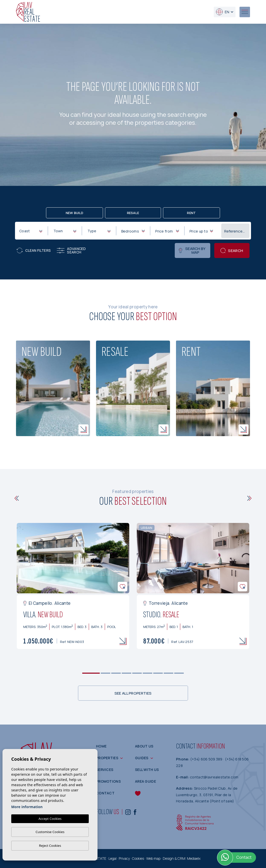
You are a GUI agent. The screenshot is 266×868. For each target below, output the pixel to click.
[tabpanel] (73, 586)
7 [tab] (158, 673)
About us (144, 746)
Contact (105, 793)
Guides (142, 758)
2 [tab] (106, 673)
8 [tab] (169, 673)
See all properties (133, 693)
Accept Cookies (50, 819)
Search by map (192, 250)
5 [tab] (137, 673)
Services (105, 770)
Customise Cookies (50, 832)
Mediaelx (194, 858)
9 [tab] (179, 673)
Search (232, 251)
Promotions (108, 781)
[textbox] (32, 231)
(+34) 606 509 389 (207, 759)
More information (27, 807)
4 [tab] (127, 673)
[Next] (249, 498)
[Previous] (17, 498)
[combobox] (31, 231)
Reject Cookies (50, 846)
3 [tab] (116, 673)
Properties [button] (107, 758)
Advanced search (71, 250)
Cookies (138, 858)
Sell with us (147, 770)
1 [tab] (91, 673)
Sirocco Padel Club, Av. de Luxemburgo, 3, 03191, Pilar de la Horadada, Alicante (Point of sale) (207, 795)
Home (101, 746)
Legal (112, 858)
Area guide (145, 781)
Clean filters (34, 250)
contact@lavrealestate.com (214, 777)
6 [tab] (148, 673)
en (223, 12)
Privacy (124, 858)
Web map (153, 858)
